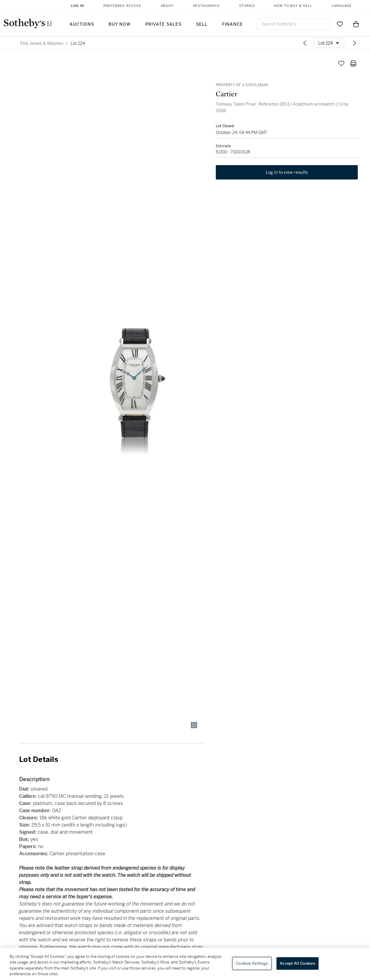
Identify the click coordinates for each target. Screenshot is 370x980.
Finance (233, 24)
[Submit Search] (323, 24)
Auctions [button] (82, 24)
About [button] (167, 6)
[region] (185, 964)
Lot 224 (78, 43)
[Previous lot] (305, 43)
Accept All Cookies (297, 963)
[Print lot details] (353, 63)
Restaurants (206, 6)
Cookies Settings (252, 963)
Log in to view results (287, 173)
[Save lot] (341, 63)
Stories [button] (247, 6)
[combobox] (293, 24)
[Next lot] (354, 43)
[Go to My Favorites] (340, 24)
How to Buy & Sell (293, 6)
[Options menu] (330, 43)
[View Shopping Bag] (356, 24)
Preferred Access (122, 6)
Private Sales (163, 24)
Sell (202, 24)
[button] (134, 386)
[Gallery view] (194, 725)
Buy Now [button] (120, 24)
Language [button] (342, 6)
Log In (77, 6)
